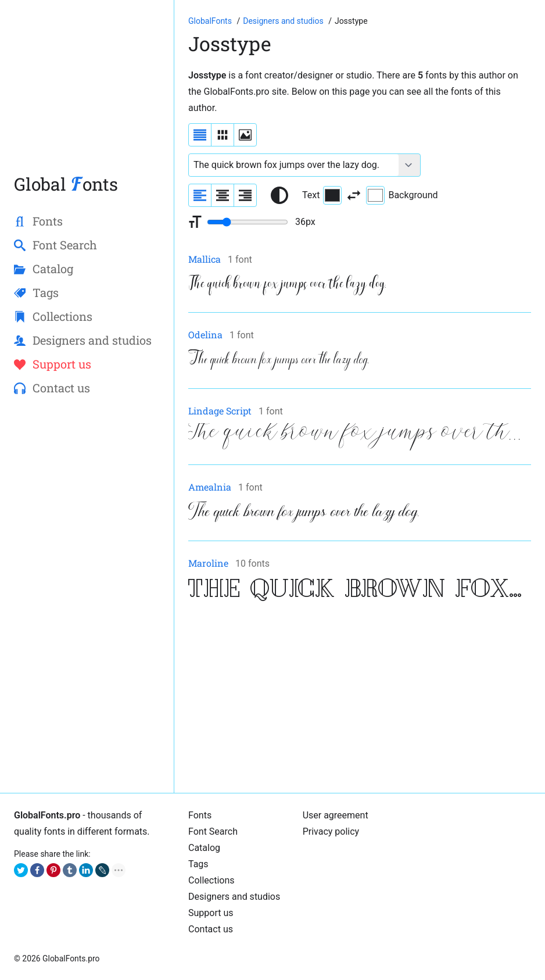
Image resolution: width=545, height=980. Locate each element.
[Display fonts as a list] (200, 135)
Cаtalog (204, 848)
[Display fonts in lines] (223, 135)
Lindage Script (220, 411)
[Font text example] (294, 165)
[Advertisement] (87, 92)
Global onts (66, 184)
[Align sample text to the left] (200, 195)
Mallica (205, 259)
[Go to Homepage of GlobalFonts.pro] (211, 21)
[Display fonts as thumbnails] (245, 135)
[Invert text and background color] (354, 195)
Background (402, 195)
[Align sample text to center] (223, 195)
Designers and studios (234, 897)
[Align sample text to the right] (245, 195)
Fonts (200, 815)
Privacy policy (331, 831)
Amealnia (210, 487)
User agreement (336, 815)
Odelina (205, 335)
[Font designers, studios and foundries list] (284, 21)
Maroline (208, 563)
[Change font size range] (248, 222)
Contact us (211, 929)
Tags (198, 864)
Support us (211, 913)
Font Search (213, 831)
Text (322, 195)
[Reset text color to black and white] (279, 195)
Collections (211, 880)
